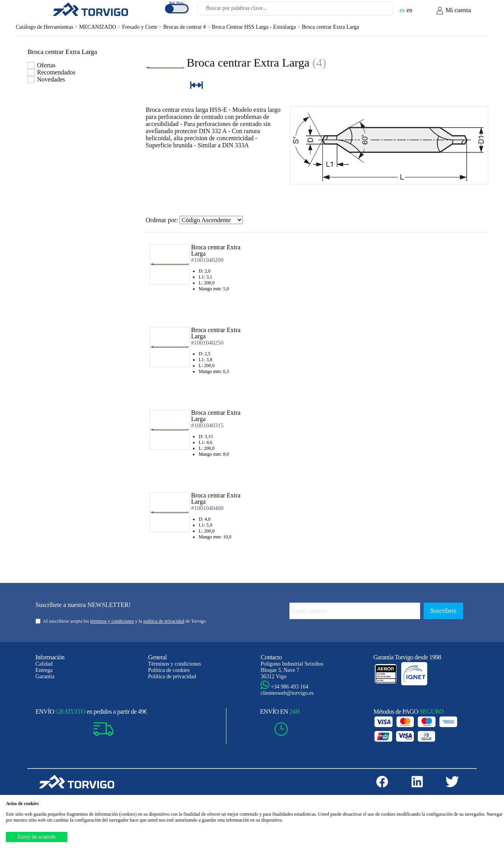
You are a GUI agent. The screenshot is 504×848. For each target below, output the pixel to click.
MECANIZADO (101, 27)
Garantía (45, 676)
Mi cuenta (453, 11)
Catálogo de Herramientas (47, 27)
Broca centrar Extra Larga (330, 27)
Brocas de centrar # (187, 27)
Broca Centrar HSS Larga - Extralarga (257, 27)
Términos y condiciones (175, 664)
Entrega (44, 670)
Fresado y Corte (143, 27)
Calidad (44, 664)
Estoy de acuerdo (37, 837)
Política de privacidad (172, 676)
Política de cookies (169, 670)
